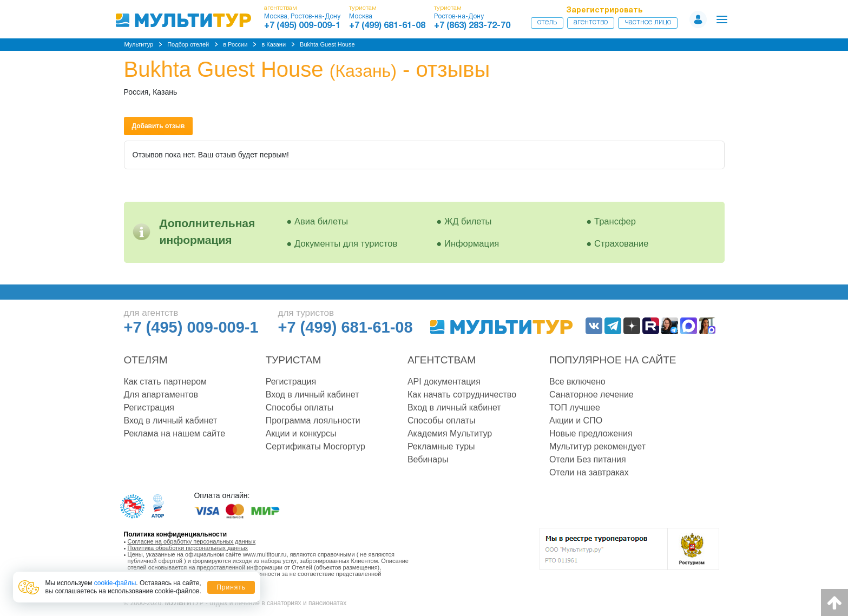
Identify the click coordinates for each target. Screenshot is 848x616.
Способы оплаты (300, 408)
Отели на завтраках (589, 472)
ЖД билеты (468, 221)
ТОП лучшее (575, 408)
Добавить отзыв (159, 126)
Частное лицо (648, 22)
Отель (547, 22)
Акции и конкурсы (301, 433)
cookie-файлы (115, 583)
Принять (231, 587)
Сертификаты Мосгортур (315, 446)
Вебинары (428, 459)
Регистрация (149, 408)
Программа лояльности (313, 420)
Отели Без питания (588, 459)
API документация (444, 382)
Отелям (146, 360)
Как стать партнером (165, 382)
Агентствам (442, 360)
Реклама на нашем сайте (175, 433)
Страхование (621, 243)
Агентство (591, 22)
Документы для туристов (346, 243)
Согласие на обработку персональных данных (192, 541)
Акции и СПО (576, 420)
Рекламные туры (441, 446)
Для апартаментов (161, 395)
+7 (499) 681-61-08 (387, 26)
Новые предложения (591, 433)
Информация (472, 243)
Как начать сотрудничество (462, 395)
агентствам (281, 8)
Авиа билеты (321, 221)
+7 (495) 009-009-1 (302, 26)
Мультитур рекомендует (597, 446)
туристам (363, 8)
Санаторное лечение (591, 395)
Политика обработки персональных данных (188, 548)
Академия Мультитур (450, 433)
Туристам (294, 360)
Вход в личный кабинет (171, 420)
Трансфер (615, 221)
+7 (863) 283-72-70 (472, 26)
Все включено (577, 382)
